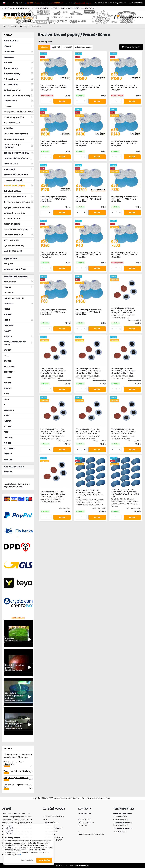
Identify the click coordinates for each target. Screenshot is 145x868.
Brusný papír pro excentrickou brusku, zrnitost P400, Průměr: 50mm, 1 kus (89, 143)
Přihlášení (123, 3)
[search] (93, 18)
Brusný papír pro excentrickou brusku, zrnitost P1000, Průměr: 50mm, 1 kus (124, 88)
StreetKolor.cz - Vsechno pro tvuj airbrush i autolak (17, 485)
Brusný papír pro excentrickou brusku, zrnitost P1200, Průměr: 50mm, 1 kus (89, 199)
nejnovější (68, 47)
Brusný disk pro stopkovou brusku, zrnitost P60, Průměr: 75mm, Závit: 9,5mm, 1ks (123, 431)
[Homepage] (2, 8)
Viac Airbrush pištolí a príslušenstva (18, 771)
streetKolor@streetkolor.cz (81, 3)
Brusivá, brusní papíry (19, 26)
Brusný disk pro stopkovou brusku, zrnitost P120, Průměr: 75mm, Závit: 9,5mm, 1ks (53, 431)
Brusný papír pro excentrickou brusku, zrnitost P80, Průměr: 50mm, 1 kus (54, 312)
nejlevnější (44, 47)
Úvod (5, 26)
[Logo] (17, 17)
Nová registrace (137, 3)
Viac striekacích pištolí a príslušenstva (14, 763)
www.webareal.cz (82, 866)
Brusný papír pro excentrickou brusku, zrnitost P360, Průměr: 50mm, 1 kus (54, 255)
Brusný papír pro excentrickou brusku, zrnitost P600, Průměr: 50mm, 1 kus (124, 255)
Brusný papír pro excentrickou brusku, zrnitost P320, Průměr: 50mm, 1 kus (124, 199)
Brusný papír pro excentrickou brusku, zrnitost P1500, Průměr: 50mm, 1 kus (89, 88)
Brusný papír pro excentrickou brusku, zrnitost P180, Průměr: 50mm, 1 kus (89, 312)
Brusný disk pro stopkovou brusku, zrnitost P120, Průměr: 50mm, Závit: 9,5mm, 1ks (123, 310)
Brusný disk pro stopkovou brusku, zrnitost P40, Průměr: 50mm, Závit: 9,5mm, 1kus (53, 371)
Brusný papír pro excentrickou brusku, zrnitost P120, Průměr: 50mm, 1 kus (54, 199)
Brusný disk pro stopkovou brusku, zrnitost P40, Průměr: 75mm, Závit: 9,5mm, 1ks (88, 431)
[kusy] (46, 101)
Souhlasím (44, 860)
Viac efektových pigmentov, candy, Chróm (18, 786)
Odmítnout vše (27, 860)
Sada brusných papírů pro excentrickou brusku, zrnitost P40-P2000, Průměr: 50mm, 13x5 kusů (90, 494)
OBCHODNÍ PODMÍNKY (70, 8)
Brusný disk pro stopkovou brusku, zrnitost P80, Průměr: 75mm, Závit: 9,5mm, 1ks (53, 494)
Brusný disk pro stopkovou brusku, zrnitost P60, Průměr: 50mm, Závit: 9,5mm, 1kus (88, 371)
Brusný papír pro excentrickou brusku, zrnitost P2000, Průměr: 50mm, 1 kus (54, 88)
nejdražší (56, 47)
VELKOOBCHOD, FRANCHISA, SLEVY (19, 8)
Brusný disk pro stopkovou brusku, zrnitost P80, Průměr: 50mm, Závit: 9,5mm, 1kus (123, 371)
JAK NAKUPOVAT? (88, 8)
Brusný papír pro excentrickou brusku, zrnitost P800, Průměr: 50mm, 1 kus (54, 143)
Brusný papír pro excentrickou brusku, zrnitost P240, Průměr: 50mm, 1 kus (124, 143)
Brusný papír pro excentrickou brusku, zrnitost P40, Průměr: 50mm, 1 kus (89, 255)
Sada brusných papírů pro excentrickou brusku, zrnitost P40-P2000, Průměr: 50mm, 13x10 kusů (125, 493)
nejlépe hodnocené (83, 47)
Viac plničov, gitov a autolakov (16, 778)
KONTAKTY (55, 8)
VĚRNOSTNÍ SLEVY (42, 8)
